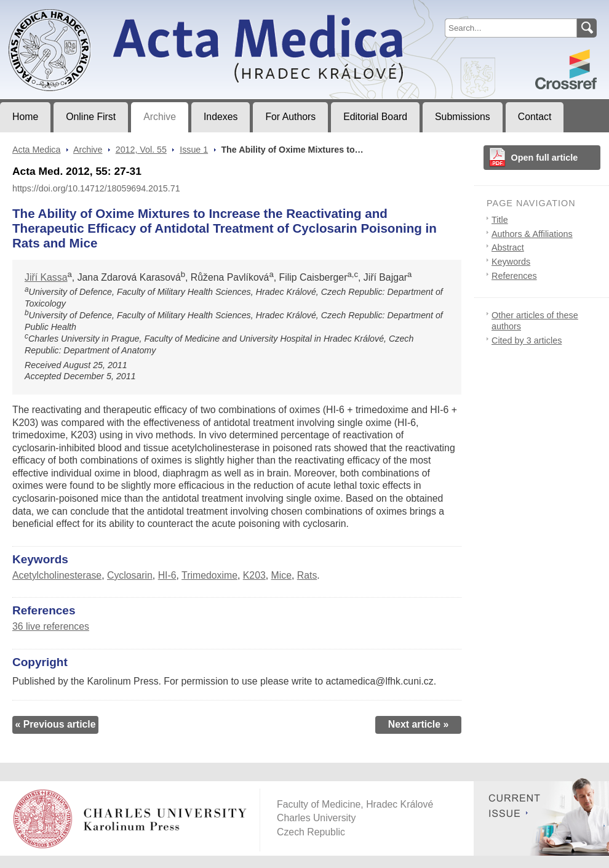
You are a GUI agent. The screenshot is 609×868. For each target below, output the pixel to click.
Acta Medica (36, 150)
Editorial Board (375, 117)
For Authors (290, 117)
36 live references (51, 626)
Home (25, 117)
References (514, 276)
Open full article (545, 158)
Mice (281, 575)
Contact (535, 117)
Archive (160, 117)
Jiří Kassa (46, 277)
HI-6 (167, 575)
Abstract (508, 247)
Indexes (221, 117)
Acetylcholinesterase (57, 575)
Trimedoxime (209, 575)
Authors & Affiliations (532, 234)
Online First (91, 117)
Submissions (463, 117)
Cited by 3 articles (527, 340)
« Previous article (55, 724)
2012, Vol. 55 (141, 150)
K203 (254, 575)
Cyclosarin (130, 575)
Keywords (511, 262)
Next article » (419, 724)
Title (500, 220)
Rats (307, 575)
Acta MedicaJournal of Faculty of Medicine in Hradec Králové (102, 10)
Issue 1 (194, 150)
